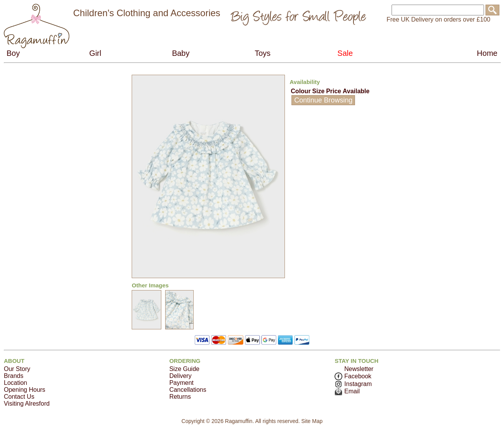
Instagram (353, 384)
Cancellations (188, 390)
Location (16, 383)
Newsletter (359, 369)
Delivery (181, 376)
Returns (180, 397)
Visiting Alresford (27, 404)
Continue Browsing (323, 100)
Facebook (353, 376)
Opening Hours (25, 390)
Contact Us (19, 397)
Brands (14, 376)
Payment (182, 383)
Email (347, 391)
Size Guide (184, 369)
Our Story (17, 369)
